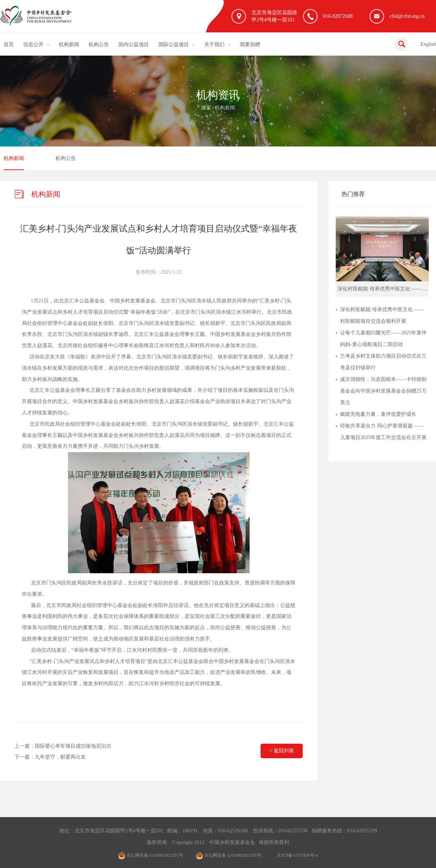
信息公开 (33, 45)
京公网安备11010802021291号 (151, 855)
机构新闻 (69, 45)
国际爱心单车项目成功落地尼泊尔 (73, 746)
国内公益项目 (134, 45)
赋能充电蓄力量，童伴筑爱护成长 (378, 414)
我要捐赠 (250, 45)
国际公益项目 (174, 45)
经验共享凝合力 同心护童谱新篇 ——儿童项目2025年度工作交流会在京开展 (383, 432)
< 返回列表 (281, 751)
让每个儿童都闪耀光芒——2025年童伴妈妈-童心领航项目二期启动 (383, 339)
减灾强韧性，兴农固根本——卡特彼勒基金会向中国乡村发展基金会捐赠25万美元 (383, 391)
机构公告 (99, 45)
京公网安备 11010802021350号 (229, 855)
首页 (9, 45)
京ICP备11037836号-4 (297, 855)
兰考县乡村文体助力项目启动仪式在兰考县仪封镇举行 (383, 362)
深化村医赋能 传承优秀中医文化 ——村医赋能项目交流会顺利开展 (382, 315)
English (428, 44)
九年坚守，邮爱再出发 (60, 757)
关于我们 (214, 45)
